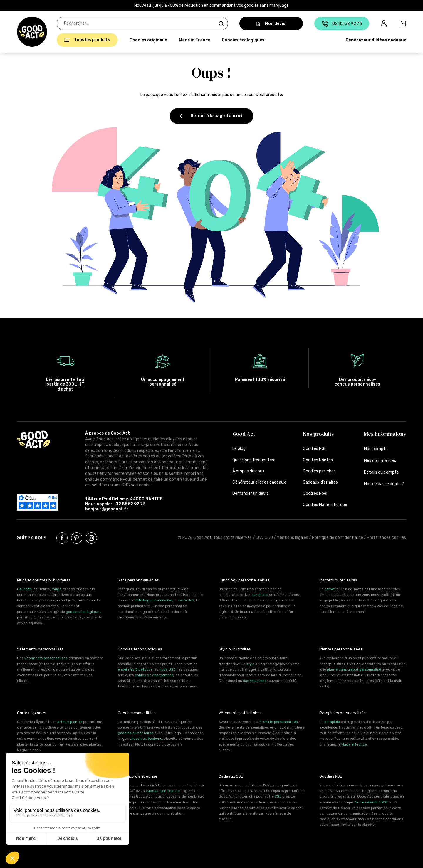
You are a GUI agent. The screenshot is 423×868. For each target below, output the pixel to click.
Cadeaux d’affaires (320, 482)
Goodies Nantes (318, 460)
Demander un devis (250, 493)
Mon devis (271, 24)
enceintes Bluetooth (135, 669)
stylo (250, 664)
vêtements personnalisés (46, 658)
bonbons (155, 739)
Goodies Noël (315, 493)
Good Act (244, 434)
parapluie (332, 722)
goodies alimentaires (136, 733)
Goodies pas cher (319, 471)
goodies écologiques (84, 612)
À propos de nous (248, 471)
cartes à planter (69, 722)
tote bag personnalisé (154, 600)
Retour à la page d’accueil (211, 116)
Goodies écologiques (243, 40)
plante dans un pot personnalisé (354, 669)
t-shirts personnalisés (279, 722)
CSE (278, 796)
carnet (330, 589)
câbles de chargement (154, 675)
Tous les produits (92, 40)
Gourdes (24, 589)
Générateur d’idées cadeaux (376, 40)
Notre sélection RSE (372, 802)
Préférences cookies (386, 538)
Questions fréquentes (253, 460)
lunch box (260, 595)
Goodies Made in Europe (325, 505)
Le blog (239, 449)
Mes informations (385, 434)
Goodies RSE (315, 449)
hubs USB (168, 669)
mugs (57, 589)
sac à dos (186, 600)
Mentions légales (292, 538)
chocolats (138, 739)
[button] (20, 32)
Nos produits (318, 434)
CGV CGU (264, 538)
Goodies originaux (148, 40)
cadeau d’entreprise (163, 791)
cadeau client (254, 681)
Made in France (194, 40)
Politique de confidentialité (338, 538)
